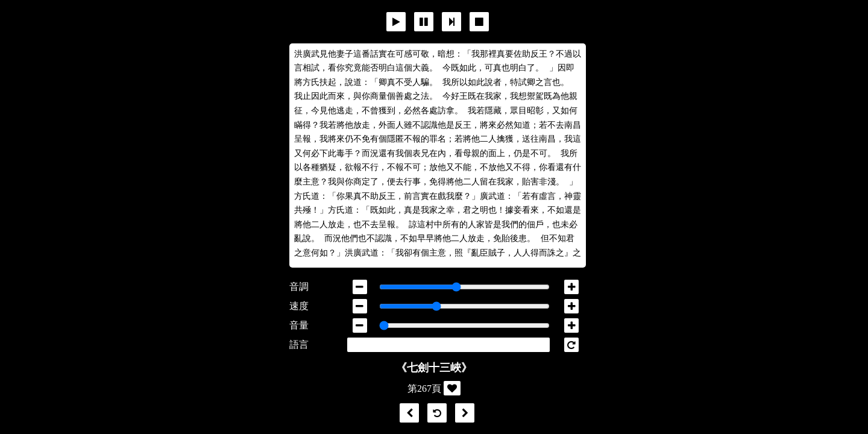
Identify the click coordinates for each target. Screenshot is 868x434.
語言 (299, 344)
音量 (299, 325)
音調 (299, 287)
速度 (299, 306)
